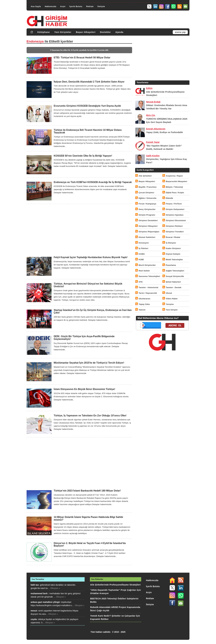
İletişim (101, 6)
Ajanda (119, 32)
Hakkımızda (51, 6)
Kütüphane (44, 32)
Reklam (90, 6)
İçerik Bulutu (76, 6)
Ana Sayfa (36, 6)
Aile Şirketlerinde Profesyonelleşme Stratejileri (115, 585)
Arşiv (63, 6)
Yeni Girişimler (63, 32)
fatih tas (35, 585)
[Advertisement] (79, 230)
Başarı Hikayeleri (86, 32)
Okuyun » (55, 588)
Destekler (105, 32)
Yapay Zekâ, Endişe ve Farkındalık (164, 132)
